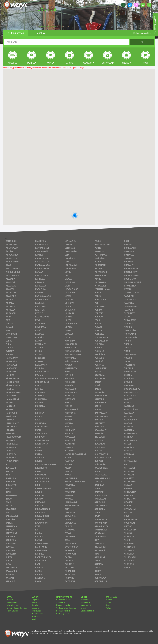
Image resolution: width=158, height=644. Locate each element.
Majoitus (35, 600)
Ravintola (36, 602)
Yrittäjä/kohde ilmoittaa (66, 608)
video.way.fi (86, 605)
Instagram (85, 602)
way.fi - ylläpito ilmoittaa (17, 608)
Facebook (85, 600)
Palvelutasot (12, 611)
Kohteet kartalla (63, 605)
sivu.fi (83, 608)
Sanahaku (60, 602)
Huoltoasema (37, 614)
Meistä (10, 600)
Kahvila (35, 605)
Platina (109, 608)
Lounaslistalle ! (87, 611)
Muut (34, 619)
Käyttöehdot (12, 602)
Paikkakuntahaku (63, 600)
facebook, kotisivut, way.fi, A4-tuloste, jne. (47, 27)
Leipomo (35, 608)
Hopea (108, 602)
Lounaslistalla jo (63, 611)
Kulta (108, 605)
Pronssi (109, 600)
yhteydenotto (155, 25)
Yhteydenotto (13, 605)
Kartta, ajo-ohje (63, 614)
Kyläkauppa (36, 611)
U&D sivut (47, 9)
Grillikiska (36, 616)
